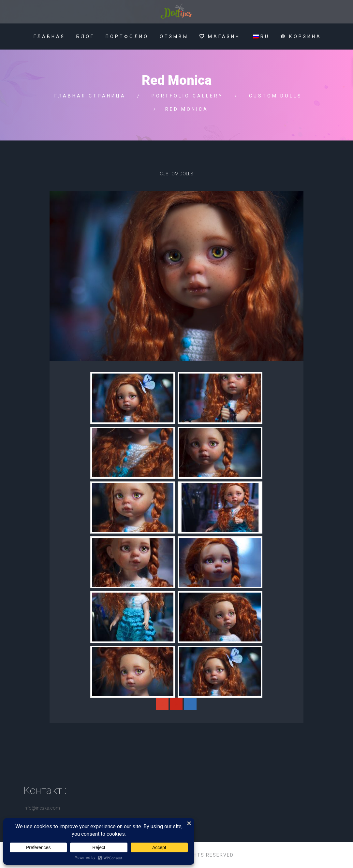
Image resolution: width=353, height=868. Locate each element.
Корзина (301, 37)
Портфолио (127, 37)
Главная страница (90, 96)
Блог (85, 37)
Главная (49, 37)
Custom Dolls (276, 96)
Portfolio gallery (187, 96)
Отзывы (174, 37)
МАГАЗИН (220, 37)
